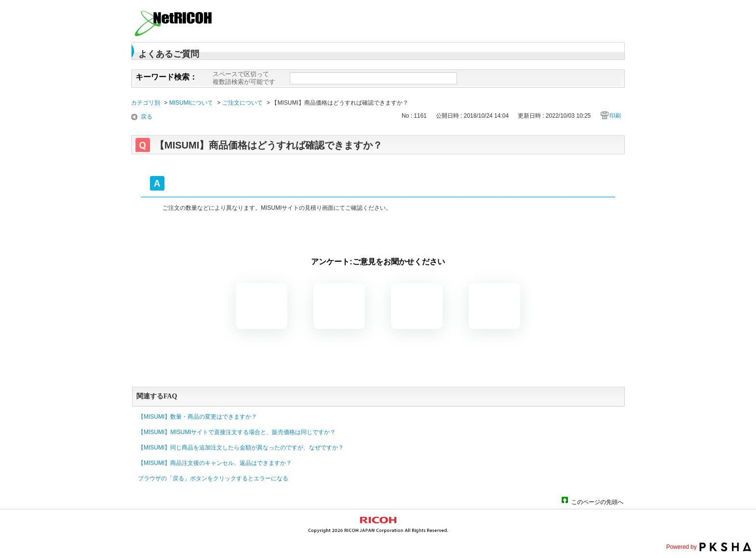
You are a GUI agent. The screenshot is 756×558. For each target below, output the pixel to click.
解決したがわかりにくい (339, 306)
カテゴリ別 (146, 103)
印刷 (615, 116)
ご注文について (243, 103)
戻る (147, 117)
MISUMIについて (191, 103)
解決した (262, 306)
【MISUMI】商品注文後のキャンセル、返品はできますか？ (215, 463)
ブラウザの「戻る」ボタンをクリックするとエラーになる (213, 478)
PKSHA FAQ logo (725, 547)
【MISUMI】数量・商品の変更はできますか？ (197, 417)
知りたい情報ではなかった (494, 306)
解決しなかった (417, 306)
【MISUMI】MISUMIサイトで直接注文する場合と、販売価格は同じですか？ (237, 432)
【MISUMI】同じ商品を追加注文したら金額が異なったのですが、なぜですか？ (241, 448)
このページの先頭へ (597, 501)
